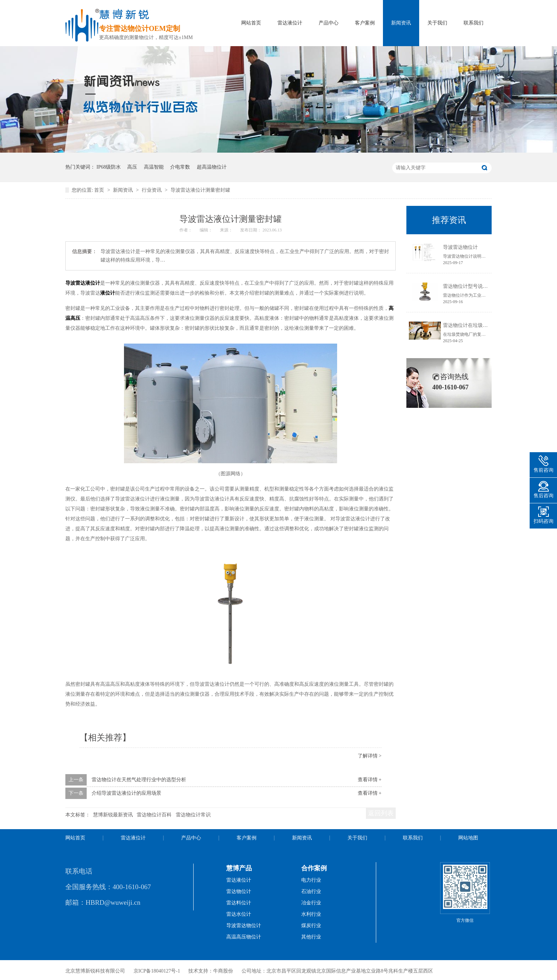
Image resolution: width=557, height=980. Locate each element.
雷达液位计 (290, 23)
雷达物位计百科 (154, 815)
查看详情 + (370, 780)
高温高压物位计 (244, 937)
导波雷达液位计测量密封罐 (200, 190)
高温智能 (154, 167)
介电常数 (180, 167)
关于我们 (437, 23)
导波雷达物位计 (460, 247)
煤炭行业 (311, 926)
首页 (100, 190)
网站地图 (468, 838)
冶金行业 (311, 903)
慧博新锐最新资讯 (113, 815)
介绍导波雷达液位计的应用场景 (126, 793)
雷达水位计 (239, 914)
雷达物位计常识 (193, 815)
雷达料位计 (239, 903)
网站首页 (251, 23)
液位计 (108, 293)
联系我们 (474, 23)
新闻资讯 (401, 23)
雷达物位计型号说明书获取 (473, 286)
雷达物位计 (239, 891)
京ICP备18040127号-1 (157, 971)
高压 (132, 167)
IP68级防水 (109, 167)
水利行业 (311, 914)
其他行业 (311, 937)
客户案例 (365, 23)
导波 (70, 283)
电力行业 (311, 880)
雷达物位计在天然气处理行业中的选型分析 (139, 780)
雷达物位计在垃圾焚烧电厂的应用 (480, 325)
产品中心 (329, 23)
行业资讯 (152, 190)
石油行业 (311, 891)
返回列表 (381, 813)
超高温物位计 (212, 167)
